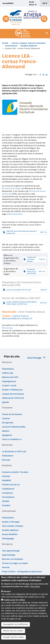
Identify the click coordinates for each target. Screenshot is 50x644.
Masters (6, 431)
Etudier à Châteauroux (12, 390)
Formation (7, 408)
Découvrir (7, 362)
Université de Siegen (12, 188)
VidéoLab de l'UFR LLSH (13, 398)
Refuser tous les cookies (13, 631)
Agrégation (7, 435)
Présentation (8, 369)
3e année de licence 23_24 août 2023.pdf (31, 271)
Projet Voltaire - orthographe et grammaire (22, 571)
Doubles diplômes (29, 46)
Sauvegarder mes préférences (15, 625)
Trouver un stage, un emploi (15, 563)
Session (7, 592)
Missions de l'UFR (10, 377)
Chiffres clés (8, 373)
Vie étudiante (8, 497)
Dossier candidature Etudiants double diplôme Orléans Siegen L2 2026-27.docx (21, 303)
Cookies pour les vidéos (14, 601)
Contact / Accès (9, 385)
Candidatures (8, 489)
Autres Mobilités (10, 534)
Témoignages (8, 538)
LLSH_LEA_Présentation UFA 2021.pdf (19, 290)
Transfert (6, 505)
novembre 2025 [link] (9, 333)
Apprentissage (9, 555)
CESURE (6, 501)
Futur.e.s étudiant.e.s (12, 439)
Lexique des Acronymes (13, 394)
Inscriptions (7, 493)
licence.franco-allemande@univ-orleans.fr (17, 317)
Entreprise (7, 544)
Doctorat (6, 460)
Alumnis (6, 567)
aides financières (15, 214)
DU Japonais (8, 423)
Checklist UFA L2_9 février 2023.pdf (31, 259)
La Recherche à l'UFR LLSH (14, 451)
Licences (6, 418)
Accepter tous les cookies (14, 638)
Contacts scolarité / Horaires (15, 472)
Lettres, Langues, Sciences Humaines (29, 43)
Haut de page (34, 358)
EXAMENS (6, 480)
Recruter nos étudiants (13, 559)
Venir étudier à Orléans (13, 526)
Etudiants (7, 465)
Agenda (5, 402)
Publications (8, 456)
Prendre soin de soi (11, 485)
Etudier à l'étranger (11, 522)
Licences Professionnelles (14, 427)
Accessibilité (8, 3)
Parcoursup (7, 328)
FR (45, 3)
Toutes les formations (12, 414)
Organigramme (9, 381)
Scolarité (6, 476)
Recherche (7, 445)
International (11, 46)
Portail (5, 43)
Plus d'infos (35, 587)
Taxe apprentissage (11, 551)
